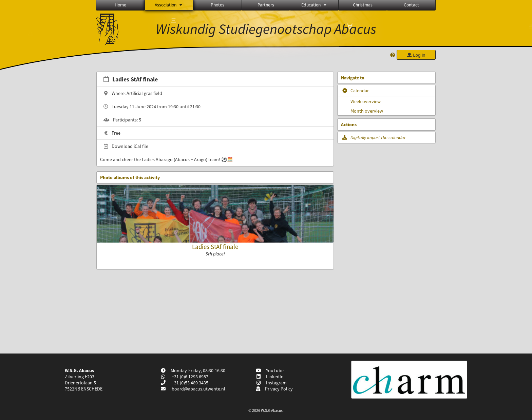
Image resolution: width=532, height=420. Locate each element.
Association (169, 5)
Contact (411, 5)
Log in (416, 55)
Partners (266, 5)
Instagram (271, 383)
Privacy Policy (274, 389)
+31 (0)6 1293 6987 (189, 377)
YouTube (270, 370)
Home (120, 5)
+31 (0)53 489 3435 (189, 383)
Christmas (363, 5)
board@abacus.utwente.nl (198, 389)
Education (314, 5)
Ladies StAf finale (215, 247)
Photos (217, 5)
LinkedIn (270, 377)
